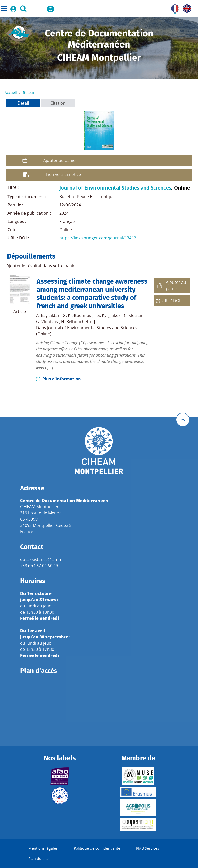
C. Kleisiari (134, 315)
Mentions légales (43, 848)
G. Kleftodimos (77, 315)
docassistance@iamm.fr (43, 559)
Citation (58, 103)
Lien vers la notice (64, 174)
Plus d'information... (64, 379)
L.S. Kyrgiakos (108, 315)
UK (186, 7)
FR (173, 7)
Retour (29, 93)
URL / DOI (171, 301)
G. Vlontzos (47, 322)
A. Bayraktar (48, 315)
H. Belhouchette (77, 322)
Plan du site (39, 859)
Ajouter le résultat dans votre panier (42, 266)
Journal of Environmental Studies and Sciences (115, 188)
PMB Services (148, 848)
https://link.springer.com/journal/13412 (98, 238)
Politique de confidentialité (97, 848)
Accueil (11, 93)
